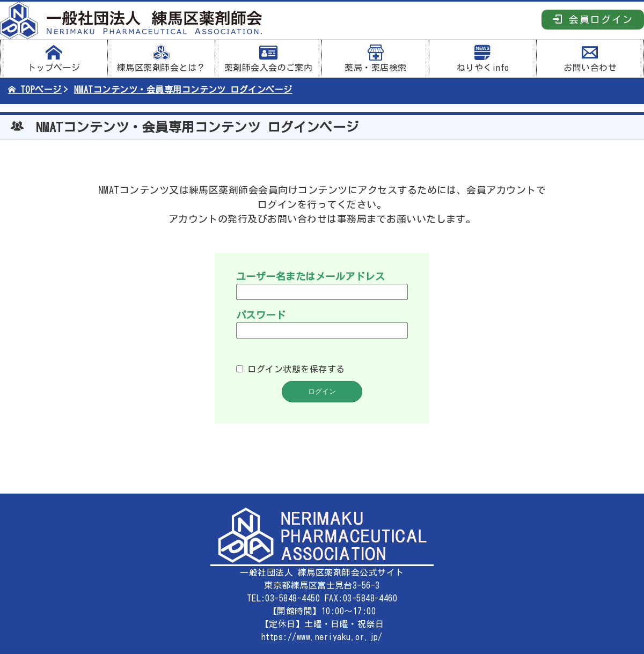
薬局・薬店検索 (375, 58)
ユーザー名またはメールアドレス (310, 276)
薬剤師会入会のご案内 (269, 58)
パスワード (261, 315)
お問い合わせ (590, 58)
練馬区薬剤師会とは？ (161, 58)
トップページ (54, 58)
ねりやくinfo (483, 58)
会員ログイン (593, 19)
